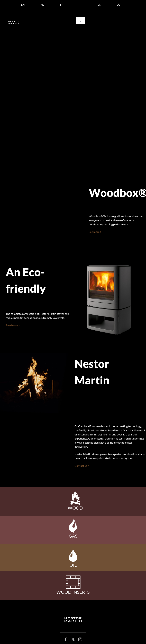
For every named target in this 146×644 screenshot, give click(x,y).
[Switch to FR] (62, 5)
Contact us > (82, 466)
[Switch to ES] (99, 5)
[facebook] (66, 639)
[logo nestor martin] (14, 15)
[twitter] (73, 639)
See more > (95, 232)
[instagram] (80, 639)
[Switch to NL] (42, 5)
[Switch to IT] (81, 5)
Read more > (13, 325)
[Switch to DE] (119, 5)
